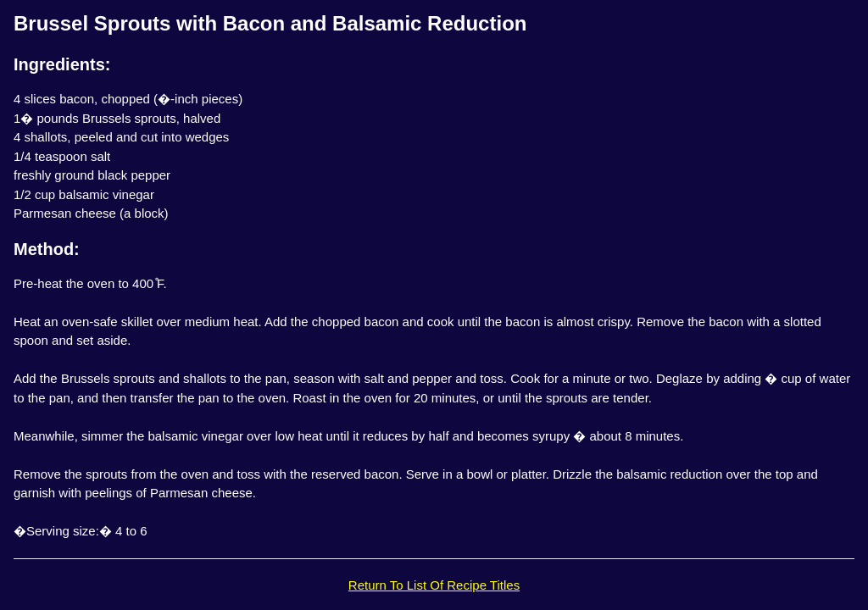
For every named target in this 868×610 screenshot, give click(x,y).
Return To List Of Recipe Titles (434, 585)
